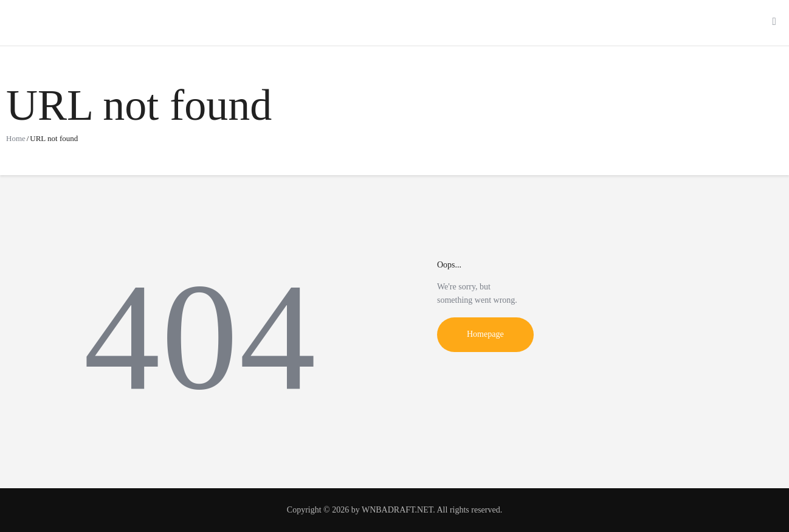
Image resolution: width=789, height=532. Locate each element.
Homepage (485, 334)
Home (16, 138)
